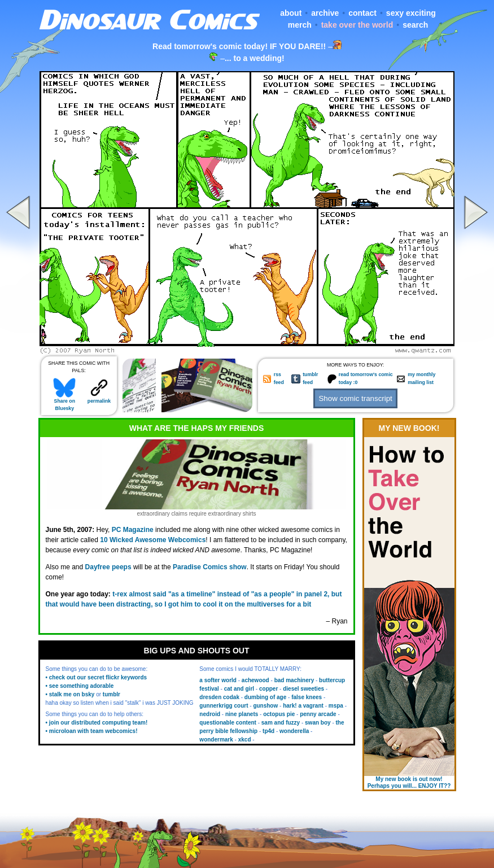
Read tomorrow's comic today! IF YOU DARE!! (239, 46)
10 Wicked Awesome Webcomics (153, 540)
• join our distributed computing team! (97, 723)
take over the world (357, 25)
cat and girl (239, 689)
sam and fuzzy (281, 723)
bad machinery (294, 680)
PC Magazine (133, 530)
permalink (99, 398)
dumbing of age (265, 697)
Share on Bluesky (64, 402)
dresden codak (219, 697)
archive (325, 13)
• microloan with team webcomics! (92, 731)
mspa (336, 706)
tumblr (112, 694)
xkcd (245, 740)
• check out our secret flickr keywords (97, 677)
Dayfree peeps (108, 567)
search (415, 25)
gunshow (265, 706)
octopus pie (279, 714)
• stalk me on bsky (70, 694)
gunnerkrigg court (224, 706)
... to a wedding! (255, 58)
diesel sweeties (303, 689)
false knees (307, 697)
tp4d (268, 731)
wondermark (216, 740)
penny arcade (318, 714)
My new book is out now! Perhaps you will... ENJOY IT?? (409, 782)
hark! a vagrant (303, 706)
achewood (255, 680)
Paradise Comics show (210, 567)
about (291, 13)
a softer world (218, 680)
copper (268, 689)
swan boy (318, 723)
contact (362, 13)
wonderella (294, 731)
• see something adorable (80, 686)
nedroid (210, 714)
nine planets (242, 714)
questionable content (228, 723)
